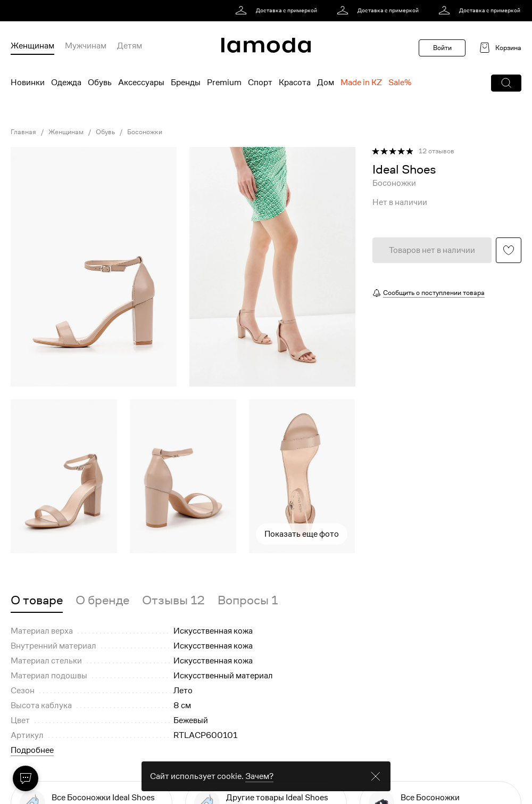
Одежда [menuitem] (66, 83)
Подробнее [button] (32, 750)
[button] (506, 83)
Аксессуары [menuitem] (141, 83)
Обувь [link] (105, 132)
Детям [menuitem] (130, 46)
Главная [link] (23, 132)
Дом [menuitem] (326, 83)
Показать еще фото (302, 534)
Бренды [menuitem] (186, 83)
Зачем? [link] (259, 776)
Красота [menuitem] (295, 83)
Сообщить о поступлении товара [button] (434, 293)
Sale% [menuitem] (400, 83)
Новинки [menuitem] (28, 83)
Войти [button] (442, 48)
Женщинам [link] (66, 132)
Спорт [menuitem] (260, 83)
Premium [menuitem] (224, 83)
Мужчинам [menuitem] (86, 46)
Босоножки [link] (145, 132)
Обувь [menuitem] (100, 83)
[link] (278, 11)
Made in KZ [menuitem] (361, 83)
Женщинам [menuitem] (32, 46)
